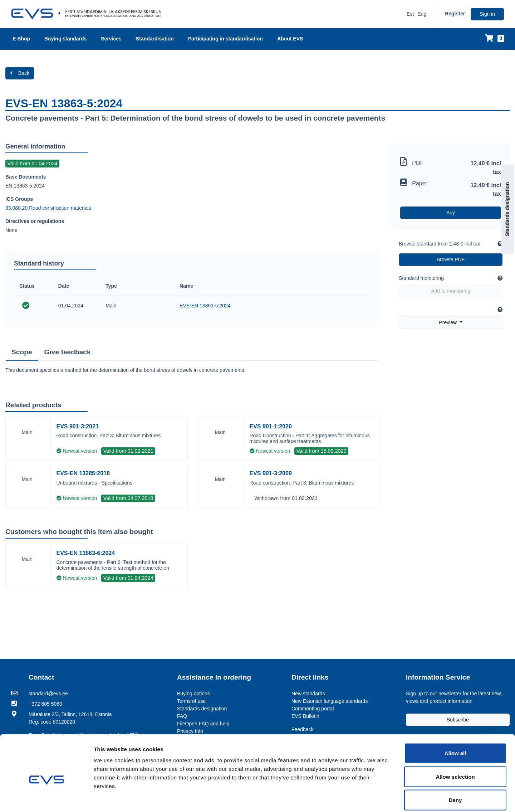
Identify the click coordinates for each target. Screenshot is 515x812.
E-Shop (21, 39)
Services (111, 39)
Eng (422, 14)
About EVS (290, 39)
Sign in (487, 14)
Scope (22, 352)
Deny (455, 765)
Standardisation (155, 39)
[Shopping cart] (495, 39)
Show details (378, 798)
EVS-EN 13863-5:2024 (205, 306)
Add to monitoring (451, 291)
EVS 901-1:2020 (271, 426)
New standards (308, 694)
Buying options (193, 694)
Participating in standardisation (225, 39)
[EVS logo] (89, 14)
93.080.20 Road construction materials (48, 208)
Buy (451, 213)
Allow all (455, 718)
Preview (448, 322)
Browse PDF (451, 259)
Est (410, 14)
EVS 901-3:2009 (271, 473)
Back (20, 73)
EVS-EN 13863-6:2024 (86, 553)
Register (455, 14)
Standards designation (507, 209)
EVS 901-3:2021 (78, 426)
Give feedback (68, 352)
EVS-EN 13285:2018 (83, 473)
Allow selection (455, 742)
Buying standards (65, 39)
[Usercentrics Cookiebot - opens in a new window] (46, 798)
